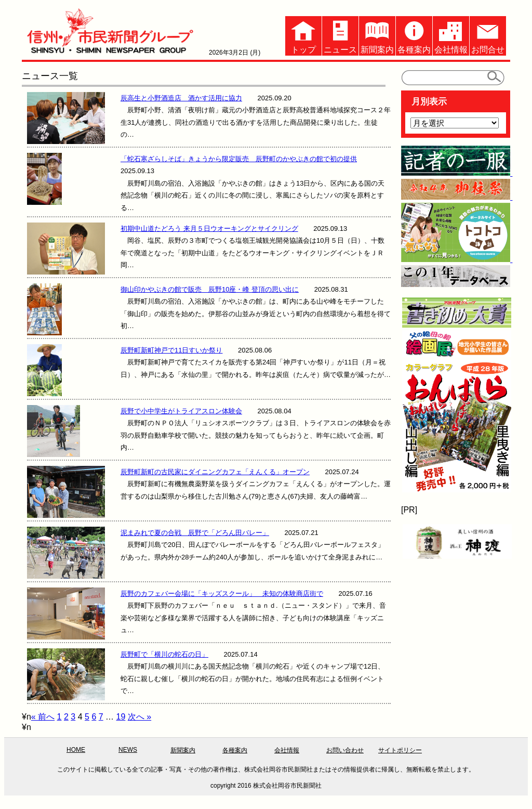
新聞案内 (377, 35)
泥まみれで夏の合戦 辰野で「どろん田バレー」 (195, 533)
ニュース (340, 35)
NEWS (128, 750)
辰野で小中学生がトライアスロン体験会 (181, 411)
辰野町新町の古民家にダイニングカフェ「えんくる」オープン (215, 472)
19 (121, 717)
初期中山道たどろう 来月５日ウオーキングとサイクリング (209, 229)
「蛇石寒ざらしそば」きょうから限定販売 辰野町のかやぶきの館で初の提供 (239, 159)
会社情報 (451, 35)
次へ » (139, 717)
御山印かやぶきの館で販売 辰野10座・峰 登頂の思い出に (210, 289)
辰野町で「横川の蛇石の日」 (164, 654)
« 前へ (43, 717)
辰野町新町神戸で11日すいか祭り (171, 350)
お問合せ (488, 35)
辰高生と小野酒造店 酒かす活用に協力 (181, 98)
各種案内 (414, 35)
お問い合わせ (345, 750)
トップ (303, 35)
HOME (76, 750)
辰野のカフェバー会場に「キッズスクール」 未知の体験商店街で (222, 593)
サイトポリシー (400, 750)
